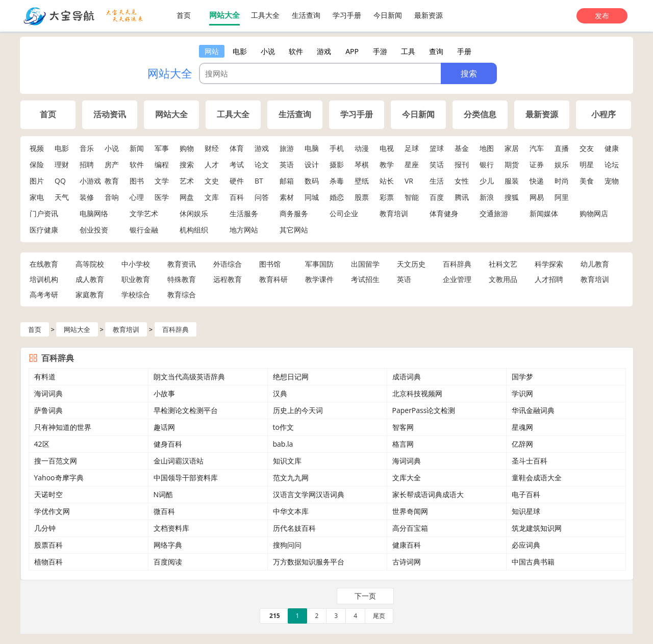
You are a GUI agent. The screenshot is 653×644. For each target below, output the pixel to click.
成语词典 (407, 377)
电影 (62, 148)
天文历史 (411, 264)
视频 (37, 148)
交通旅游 (494, 213)
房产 (112, 164)
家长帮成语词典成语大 (428, 494)
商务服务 (294, 213)
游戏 (262, 148)
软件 (137, 164)
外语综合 (228, 264)
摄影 (337, 164)
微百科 (164, 511)
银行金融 (144, 230)
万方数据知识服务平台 (309, 562)
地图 (487, 148)
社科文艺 (503, 264)
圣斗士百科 (530, 461)
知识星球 (526, 511)
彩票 (387, 197)
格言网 (403, 444)
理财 (62, 164)
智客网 (403, 427)
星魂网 (522, 427)
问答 (262, 197)
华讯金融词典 (533, 410)
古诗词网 (407, 562)
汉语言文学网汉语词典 (309, 494)
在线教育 (44, 264)
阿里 (562, 197)
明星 (587, 164)
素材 (287, 197)
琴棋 (362, 164)
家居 (512, 148)
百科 (237, 197)
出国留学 (365, 264)
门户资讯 (44, 213)
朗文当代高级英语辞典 (189, 377)
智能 (412, 197)
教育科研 (273, 279)
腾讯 (462, 197)
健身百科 (168, 444)
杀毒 (337, 181)
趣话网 (164, 427)
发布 (602, 16)
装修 (87, 197)
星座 (412, 164)
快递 (537, 181)
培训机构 (44, 279)
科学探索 (549, 264)
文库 (212, 197)
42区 (42, 444)
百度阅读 (168, 562)
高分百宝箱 (410, 528)
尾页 (379, 616)
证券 (537, 164)
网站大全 (224, 15)
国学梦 (522, 377)
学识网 (522, 393)
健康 (612, 148)
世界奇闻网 (410, 511)
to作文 (283, 427)
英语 (287, 164)
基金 (462, 148)
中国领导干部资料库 (186, 478)
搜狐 (512, 197)
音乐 (87, 148)
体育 (237, 148)
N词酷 (164, 494)
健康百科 (407, 545)
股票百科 (48, 545)
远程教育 (228, 279)
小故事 (164, 393)
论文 (262, 164)
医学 (162, 197)
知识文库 (287, 461)
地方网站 (244, 230)
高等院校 (90, 264)
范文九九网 (291, 478)
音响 (112, 197)
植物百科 (48, 562)
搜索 (187, 164)
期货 (512, 164)
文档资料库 (171, 528)
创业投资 (94, 230)
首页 (184, 15)
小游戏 (90, 181)
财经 (212, 148)
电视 (387, 148)
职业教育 (136, 279)
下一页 (365, 596)
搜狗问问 (287, 545)
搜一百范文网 (56, 461)
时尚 (562, 181)
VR (409, 181)
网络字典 (168, 545)
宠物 (612, 181)
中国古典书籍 (533, 562)
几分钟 (45, 528)
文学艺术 (144, 213)
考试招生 (365, 279)
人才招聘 (549, 279)
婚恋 (337, 197)
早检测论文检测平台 (186, 410)
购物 (187, 148)
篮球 (437, 148)
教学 (387, 164)
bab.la (283, 444)
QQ (60, 181)
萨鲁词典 (48, 410)
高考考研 (44, 294)
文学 (162, 181)
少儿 (487, 181)
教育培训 (394, 213)
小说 (112, 148)
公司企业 (344, 213)
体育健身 (444, 213)
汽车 (537, 148)
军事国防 (319, 264)
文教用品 (503, 279)
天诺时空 (48, 494)
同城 (312, 197)
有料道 (45, 377)
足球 (412, 148)
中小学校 (136, 264)
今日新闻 (388, 15)
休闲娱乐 (194, 213)
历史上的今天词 (298, 410)
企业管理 (457, 279)
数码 (312, 181)
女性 (462, 181)
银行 (487, 164)
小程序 (604, 114)
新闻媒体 (544, 213)
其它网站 (294, 230)
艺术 (187, 181)
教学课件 (319, 279)
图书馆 (270, 264)
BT (259, 181)
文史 (212, 181)
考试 (237, 164)
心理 (137, 197)
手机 (337, 148)
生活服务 (244, 213)
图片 (37, 181)
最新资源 (429, 15)
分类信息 (480, 114)
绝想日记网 (291, 377)
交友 (587, 148)
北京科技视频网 (417, 393)
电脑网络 (94, 213)
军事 (162, 148)
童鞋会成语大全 (537, 478)
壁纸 (362, 181)
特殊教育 (182, 279)
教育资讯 (182, 264)
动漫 (362, 148)
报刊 (462, 164)
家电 (37, 197)
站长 (387, 181)
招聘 (87, 164)
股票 (362, 197)
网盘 (187, 197)
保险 (37, 164)
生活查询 (306, 15)
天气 (62, 197)
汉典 (280, 393)
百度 (437, 197)
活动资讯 (110, 114)
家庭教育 (90, 294)
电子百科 (526, 494)
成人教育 (90, 279)
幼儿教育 (595, 264)
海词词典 (48, 393)
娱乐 (562, 164)
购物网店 (594, 213)
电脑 (312, 148)
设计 (312, 164)
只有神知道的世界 (63, 427)
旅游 (287, 148)
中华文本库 (291, 511)
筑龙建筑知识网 (537, 528)
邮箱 (287, 181)
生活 (437, 181)
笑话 (437, 164)
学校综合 (136, 294)
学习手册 (347, 15)
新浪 (487, 197)
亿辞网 (522, 444)
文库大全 (407, 478)
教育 (112, 181)
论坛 (612, 164)
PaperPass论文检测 (424, 410)
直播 (562, 148)
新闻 (137, 148)
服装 (512, 181)
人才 (212, 164)
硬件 (237, 181)
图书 (137, 181)
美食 (587, 181)
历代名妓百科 (294, 528)
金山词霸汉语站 (179, 461)
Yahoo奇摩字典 (59, 478)
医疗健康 (44, 230)
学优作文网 (52, 511)
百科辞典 (457, 264)
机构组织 (194, 230)
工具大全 (265, 15)
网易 (537, 197)
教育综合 (182, 294)
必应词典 (526, 545)
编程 (162, 164)
